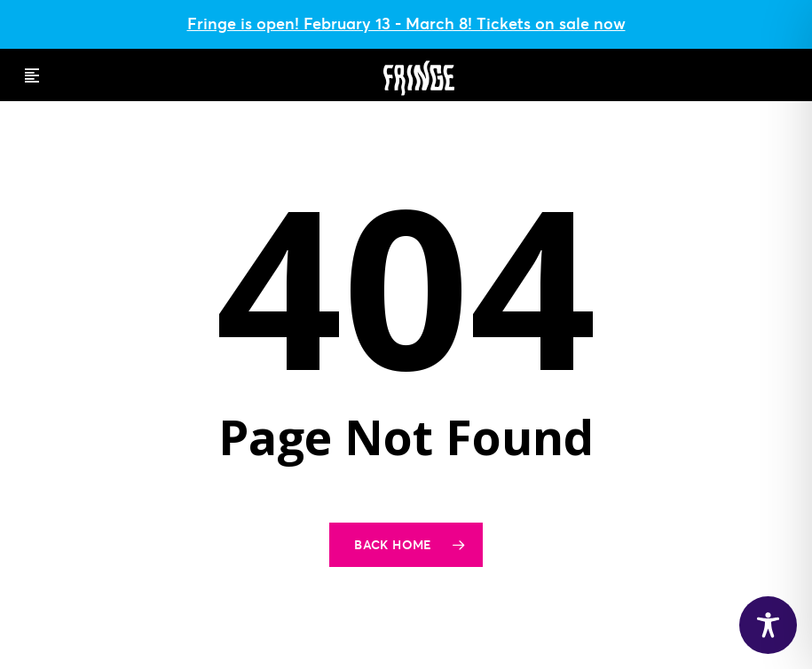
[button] (32, 75)
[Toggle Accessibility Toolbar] (768, 625)
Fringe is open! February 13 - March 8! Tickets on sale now (406, 24)
